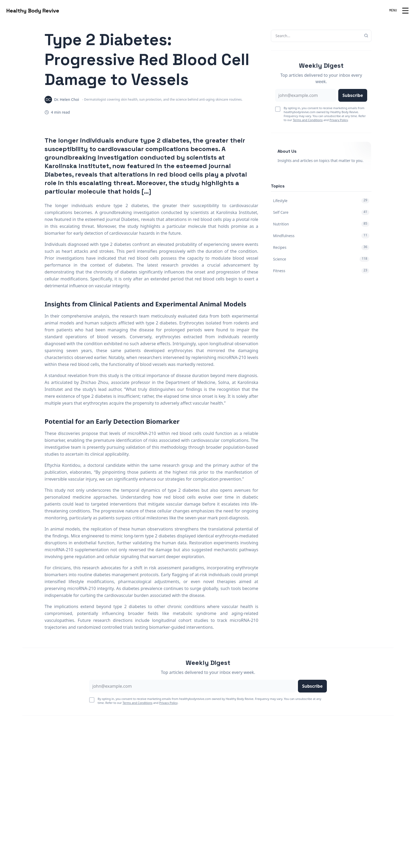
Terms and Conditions (308, 120)
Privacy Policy (339, 120)
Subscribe (353, 95)
